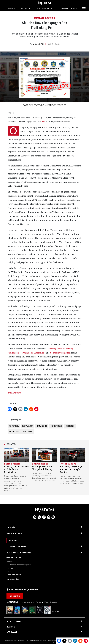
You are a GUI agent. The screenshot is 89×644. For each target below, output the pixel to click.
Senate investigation (61, 353)
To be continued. (14, 393)
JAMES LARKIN (28, 431)
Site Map (10, 568)
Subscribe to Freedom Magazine (19, 565)
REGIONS (11, 627)
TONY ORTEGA (14, 426)
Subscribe (15, 596)
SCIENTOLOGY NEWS (45, 8)
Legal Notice (55, 642)
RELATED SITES (14, 622)
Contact (10, 561)
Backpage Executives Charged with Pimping (42, 468)
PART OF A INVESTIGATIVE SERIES (45, 105)
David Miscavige (13, 579)
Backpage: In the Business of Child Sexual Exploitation (17, 469)
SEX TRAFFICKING (56, 426)
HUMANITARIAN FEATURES (67, 8)
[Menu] (84, 8)
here (43, 122)
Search (9, 571)
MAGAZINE (12, 602)
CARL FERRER (70, 426)
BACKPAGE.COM (28, 426)
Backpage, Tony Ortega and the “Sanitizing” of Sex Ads (71, 469)
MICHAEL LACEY (14, 431)
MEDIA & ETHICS (27, 8)
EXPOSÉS (11, 8)
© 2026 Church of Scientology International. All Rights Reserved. (23, 640)
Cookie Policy (39, 642)
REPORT (13, 540)
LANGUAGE (12, 632)
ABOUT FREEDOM (15, 557)
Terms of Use (47, 642)
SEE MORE (55, 611)
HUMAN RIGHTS (45, 18)
